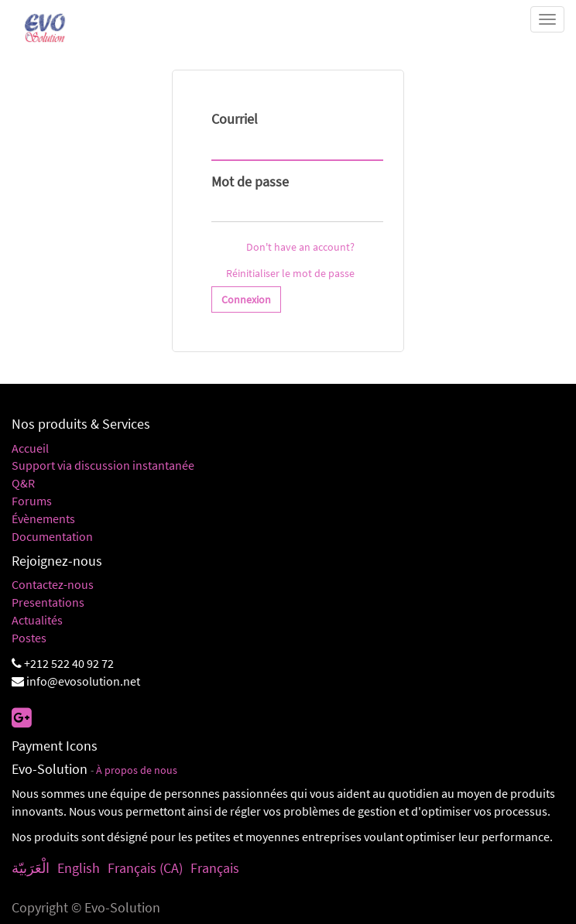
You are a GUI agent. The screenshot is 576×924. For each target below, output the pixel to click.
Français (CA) (145, 868)
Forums (32, 501)
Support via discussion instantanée (103, 465)
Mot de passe (250, 181)
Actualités (37, 620)
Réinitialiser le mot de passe (290, 273)
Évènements (43, 518)
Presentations (48, 602)
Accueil (30, 448)
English (79, 868)
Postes (29, 638)
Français (215, 868)
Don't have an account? (300, 247)
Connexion (246, 299)
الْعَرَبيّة (31, 868)
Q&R (23, 483)
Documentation (52, 536)
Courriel (235, 119)
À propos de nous (137, 770)
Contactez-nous (53, 584)
